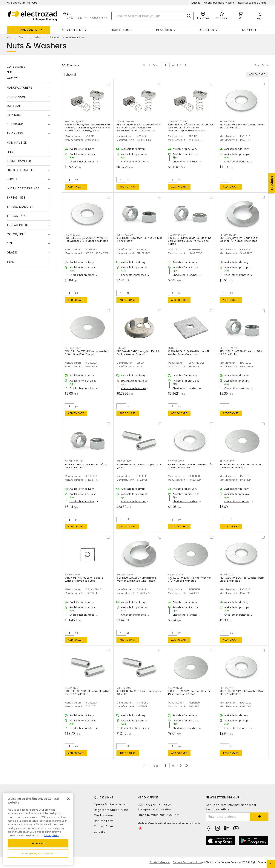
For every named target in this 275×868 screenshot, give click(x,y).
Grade (12, 252)
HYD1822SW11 (73, 575)
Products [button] (29, 30)
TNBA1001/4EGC (126, 121)
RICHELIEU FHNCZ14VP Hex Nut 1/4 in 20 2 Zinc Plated (86, 466)
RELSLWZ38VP (125, 575)
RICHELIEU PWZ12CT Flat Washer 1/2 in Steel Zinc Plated (242, 579)
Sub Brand (15, 124)
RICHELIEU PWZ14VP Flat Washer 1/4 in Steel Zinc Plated (242, 693)
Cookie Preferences (160, 862)
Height (12, 179)
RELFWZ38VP (176, 575)
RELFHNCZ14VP (74, 461)
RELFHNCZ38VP (229, 348)
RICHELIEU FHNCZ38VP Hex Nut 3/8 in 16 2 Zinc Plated (242, 353)
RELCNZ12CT (73, 688)
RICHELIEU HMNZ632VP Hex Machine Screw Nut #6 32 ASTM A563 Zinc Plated (190, 241)
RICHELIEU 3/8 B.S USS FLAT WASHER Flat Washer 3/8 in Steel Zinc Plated (87, 239)
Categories (16, 67)
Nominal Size (17, 143)
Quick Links (104, 797)
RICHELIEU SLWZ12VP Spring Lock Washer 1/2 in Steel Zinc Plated (239, 239)
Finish (11, 152)
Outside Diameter (21, 170)
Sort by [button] (260, 65)
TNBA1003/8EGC (75, 121)
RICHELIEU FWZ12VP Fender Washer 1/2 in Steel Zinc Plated (189, 693)
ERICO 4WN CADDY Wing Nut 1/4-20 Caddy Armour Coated (138, 353)
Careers (99, 832)
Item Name (14, 115)
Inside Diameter (19, 161)
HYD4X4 (173, 348)
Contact (249, 30)
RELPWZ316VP (176, 461)
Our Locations (104, 815)
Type (10, 262)
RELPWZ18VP (227, 121)
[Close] (68, 799)
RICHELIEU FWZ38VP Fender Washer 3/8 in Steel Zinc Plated (190, 579)
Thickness (15, 133)
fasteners (55, 37)
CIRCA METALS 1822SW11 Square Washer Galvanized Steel (84, 579)
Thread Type (17, 216)
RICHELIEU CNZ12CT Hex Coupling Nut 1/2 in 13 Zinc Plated (87, 693)
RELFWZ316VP (73, 348)
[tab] (29, 67)
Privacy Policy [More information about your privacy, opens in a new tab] (52, 835)
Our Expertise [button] (73, 30)
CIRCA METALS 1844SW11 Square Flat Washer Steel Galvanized (190, 353)
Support (16, 3)
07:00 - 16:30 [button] (75, 18)
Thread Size (16, 198)
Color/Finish (17, 234)
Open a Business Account (219, 3)
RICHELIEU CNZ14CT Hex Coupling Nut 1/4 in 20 (139, 466)
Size (10, 243)
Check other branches (82, 162)
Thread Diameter (20, 207)
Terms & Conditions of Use (187, 862)
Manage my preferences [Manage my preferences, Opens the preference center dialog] (38, 853)
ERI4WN (121, 348)
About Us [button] (207, 30)
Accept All (38, 843)
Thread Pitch (17, 225)
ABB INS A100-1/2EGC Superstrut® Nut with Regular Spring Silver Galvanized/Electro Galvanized (191, 128)
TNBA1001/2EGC (178, 121)
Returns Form (104, 821)
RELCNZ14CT (124, 461)
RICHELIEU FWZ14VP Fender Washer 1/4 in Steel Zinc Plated (241, 466)
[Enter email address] (228, 817)
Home (10, 37)
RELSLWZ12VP (228, 235)
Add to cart (76, 187)
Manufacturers (20, 88)
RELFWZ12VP (175, 688)
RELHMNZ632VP (178, 235)
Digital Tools (122, 30)
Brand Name (16, 97)
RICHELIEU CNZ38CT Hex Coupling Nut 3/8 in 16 (139, 693)
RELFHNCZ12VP (125, 235)
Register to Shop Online (252, 3)
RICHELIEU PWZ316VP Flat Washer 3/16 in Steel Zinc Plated (191, 466)
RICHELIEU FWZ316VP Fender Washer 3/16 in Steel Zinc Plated (87, 353)
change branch (99, 18)
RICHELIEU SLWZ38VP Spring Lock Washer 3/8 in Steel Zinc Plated (136, 579)
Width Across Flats (23, 188)
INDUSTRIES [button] (164, 30)
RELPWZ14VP (227, 688)
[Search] (153, 16)
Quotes (196, 3)
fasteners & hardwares (32, 37)
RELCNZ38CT (125, 688)
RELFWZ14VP (227, 461)
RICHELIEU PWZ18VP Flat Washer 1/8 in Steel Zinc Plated (242, 126)
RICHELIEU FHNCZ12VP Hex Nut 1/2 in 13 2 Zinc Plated (139, 239)
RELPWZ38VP (73, 235)
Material (14, 106)
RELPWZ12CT (227, 575)
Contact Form (103, 826)
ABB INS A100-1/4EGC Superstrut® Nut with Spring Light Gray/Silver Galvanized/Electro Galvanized (139, 128)
